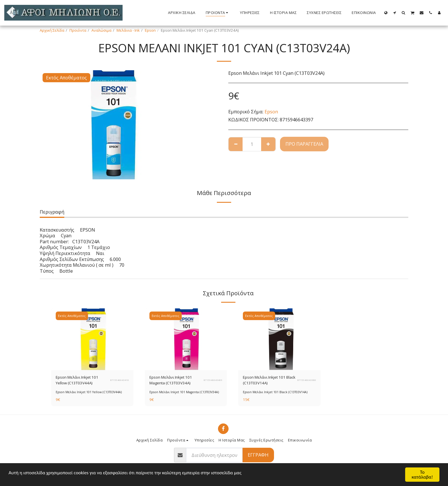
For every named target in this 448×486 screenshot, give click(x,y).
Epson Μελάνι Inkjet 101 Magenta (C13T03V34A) (171, 380)
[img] (92, 339)
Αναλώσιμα (101, 30)
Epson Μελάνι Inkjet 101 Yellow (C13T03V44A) (77, 380)
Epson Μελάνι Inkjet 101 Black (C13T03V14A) (269, 380)
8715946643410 (120, 380)
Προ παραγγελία (304, 144)
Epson (150, 30)
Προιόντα (78, 30)
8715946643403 (213, 380)
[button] (395, 13)
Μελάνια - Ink (128, 30)
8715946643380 (307, 380)
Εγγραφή (258, 455)
